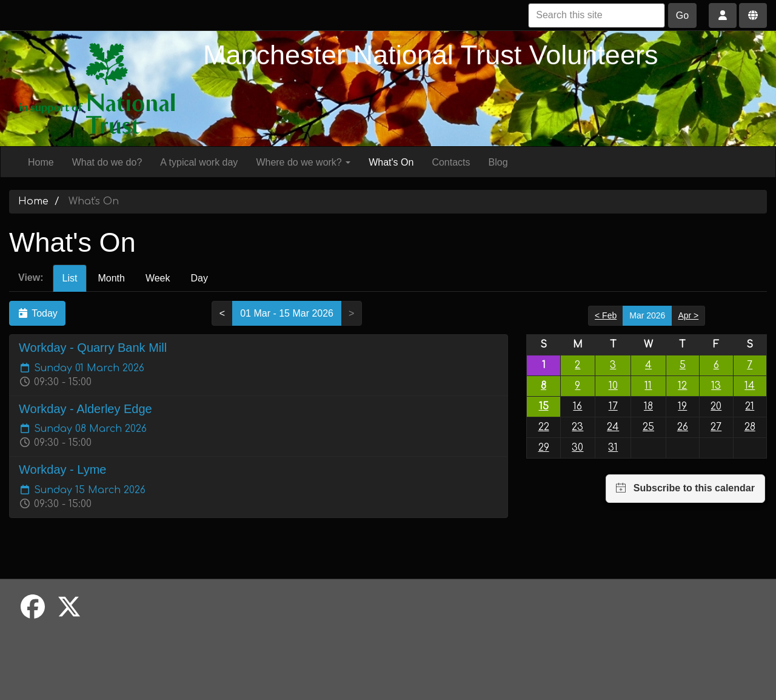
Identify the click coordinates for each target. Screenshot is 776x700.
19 (682, 406)
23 (577, 427)
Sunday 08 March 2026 (83, 429)
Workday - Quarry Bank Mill (93, 348)
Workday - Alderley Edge (85, 409)
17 (613, 406)
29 (544, 448)
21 (750, 406)
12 (682, 386)
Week (158, 278)
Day (199, 278)
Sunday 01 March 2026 (82, 368)
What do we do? (107, 162)
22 (544, 427)
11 (648, 386)
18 (648, 406)
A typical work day (199, 162)
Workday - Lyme (62, 469)
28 (750, 427)
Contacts (451, 162)
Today (37, 313)
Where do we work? (303, 162)
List (70, 278)
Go (682, 15)
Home (41, 162)
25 (648, 427)
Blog (498, 162)
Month (111, 278)
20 (716, 406)
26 (683, 427)
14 (750, 386)
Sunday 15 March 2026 (82, 490)
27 (716, 427)
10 (613, 386)
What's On (391, 162)
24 (613, 427)
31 (613, 448)
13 (716, 386)
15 (544, 406)
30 (577, 448)
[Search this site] (597, 15)
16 (577, 406)
